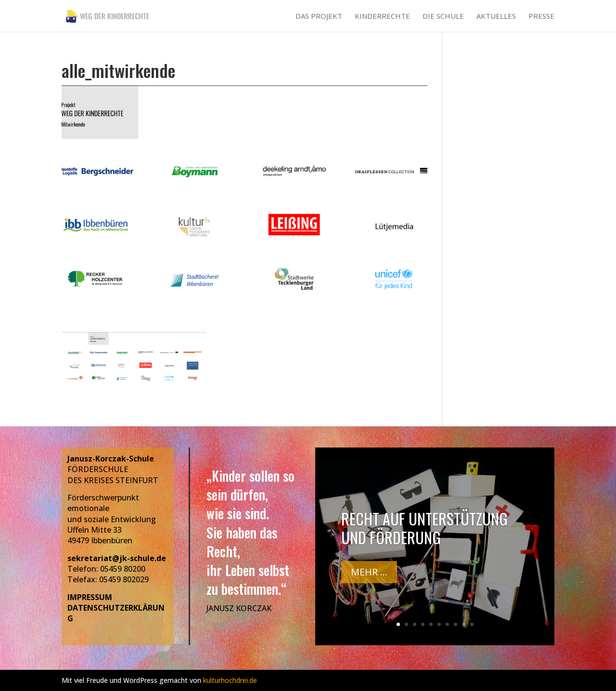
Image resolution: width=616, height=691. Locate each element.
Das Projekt (319, 17)
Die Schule (443, 17)
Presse (541, 17)
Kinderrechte (382, 17)
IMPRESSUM (90, 597)
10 (472, 624)
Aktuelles (496, 17)
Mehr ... (369, 574)
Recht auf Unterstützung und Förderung (424, 530)
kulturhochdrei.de (230, 680)
